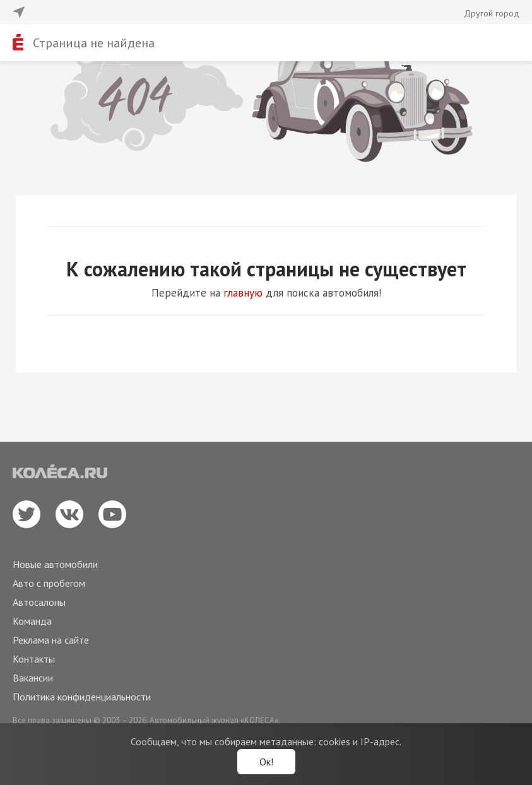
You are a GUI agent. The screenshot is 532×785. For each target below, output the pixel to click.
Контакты (34, 659)
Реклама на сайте (51, 640)
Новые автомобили (55, 564)
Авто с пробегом (49, 583)
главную (243, 293)
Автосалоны (39, 602)
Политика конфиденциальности (82, 697)
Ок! (266, 762)
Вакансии (33, 678)
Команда (32, 621)
